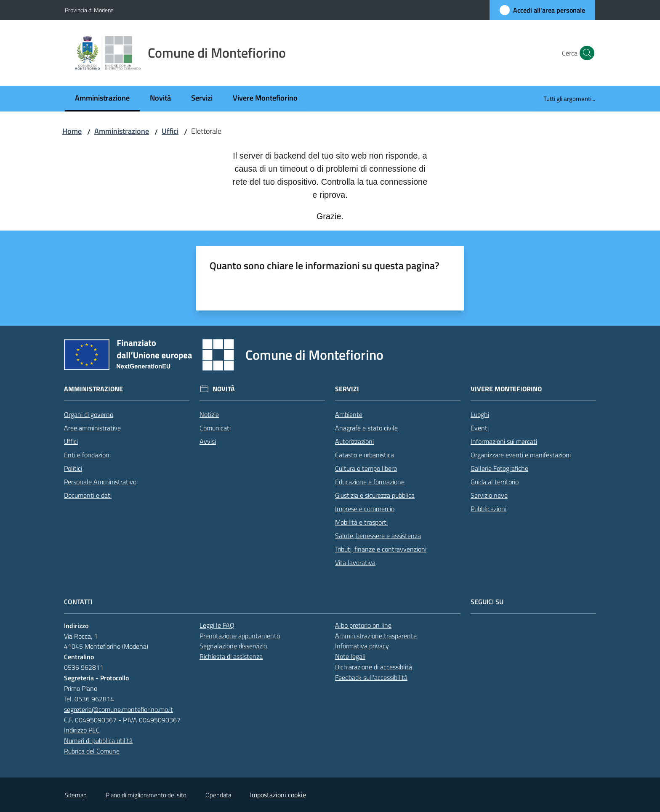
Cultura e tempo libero (366, 468)
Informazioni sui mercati (504, 441)
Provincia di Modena (89, 10)
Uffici (170, 131)
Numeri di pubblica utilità (98, 740)
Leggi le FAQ (217, 625)
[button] (585, 53)
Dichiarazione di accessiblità (374, 667)
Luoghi (480, 414)
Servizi (347, 389)
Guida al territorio (495, 482)
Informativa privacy (362, 646)
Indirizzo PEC (82, 730)
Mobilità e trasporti (361, 522)
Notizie (209, 414)
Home (72, 131)
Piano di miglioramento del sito (146, 795)
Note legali (350, 656)
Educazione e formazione (370, 482)
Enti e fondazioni (87, 455)
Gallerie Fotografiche (499, 468)
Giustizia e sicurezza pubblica (375, 495)
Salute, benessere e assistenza (378, 536)
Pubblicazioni (488, 509)
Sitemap (76, 795)
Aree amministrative (92, 428)
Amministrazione (122, 131)
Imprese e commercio (365, 509)
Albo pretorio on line (363, 625)
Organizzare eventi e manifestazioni (521, 455)
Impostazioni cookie (278, 795)
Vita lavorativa (355, 563)
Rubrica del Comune (92, 751)
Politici (73, 468)
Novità (224, 389)
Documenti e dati (88, 495)
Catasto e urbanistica (365, 455)
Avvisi (208, 441)
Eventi (480, 428)
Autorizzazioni (354, 441)
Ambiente (349, 414)
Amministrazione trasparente (376, 636)
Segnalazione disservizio (233, 646)
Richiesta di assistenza (231, 656)
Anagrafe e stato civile (366, 428)
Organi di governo (89, 414)
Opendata (218, 795)
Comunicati (215, 428)
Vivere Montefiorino (506, 389)
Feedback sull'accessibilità (371, 677)
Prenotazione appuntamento (240, 636)
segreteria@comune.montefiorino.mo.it (118, 709)
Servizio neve (489, 495)
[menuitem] (102, 99)
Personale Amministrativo (100, 482)
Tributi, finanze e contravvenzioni (381, 549)
